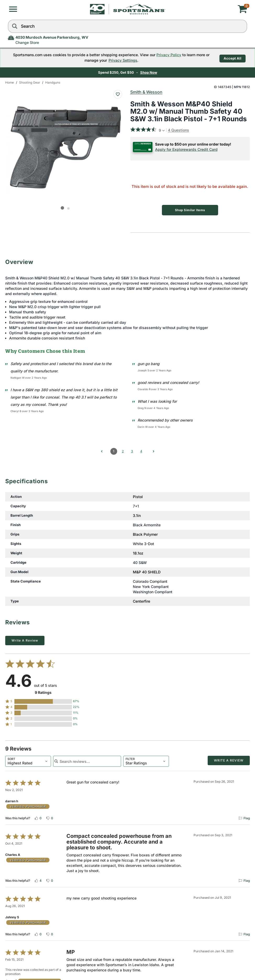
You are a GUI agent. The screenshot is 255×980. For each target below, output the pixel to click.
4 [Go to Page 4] (141, 450)
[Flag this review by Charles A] (244, 879)
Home (10, 82)
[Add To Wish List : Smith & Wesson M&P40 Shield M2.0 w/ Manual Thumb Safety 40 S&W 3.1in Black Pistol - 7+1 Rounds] (118, 94)
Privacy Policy (167, 55)
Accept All (233, 57)
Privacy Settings (121, 60)
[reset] (242, 26)
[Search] (14, 26)
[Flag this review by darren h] (244, 817)
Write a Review (25, 639)
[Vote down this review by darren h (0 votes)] (49, 817)
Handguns (53, 82)
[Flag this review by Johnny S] (244, 933)
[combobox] (28, 760)
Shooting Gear (30, 82)
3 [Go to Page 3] (132, 450)
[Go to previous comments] (102, 450)
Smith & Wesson (146, 92)
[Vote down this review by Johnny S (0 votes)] (49, 933)
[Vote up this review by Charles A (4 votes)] (38, 879)
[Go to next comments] (154, 450)
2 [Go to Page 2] (123, 450)
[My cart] (207, 9)
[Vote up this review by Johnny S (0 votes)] (38, 933)
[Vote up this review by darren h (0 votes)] (38, 817)
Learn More (162, 72)
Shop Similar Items (190, 210)
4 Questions (178, 130)
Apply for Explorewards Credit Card (186, 149)
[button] (13, 9)
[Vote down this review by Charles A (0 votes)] (49, 879)
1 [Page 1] (114, 450)
